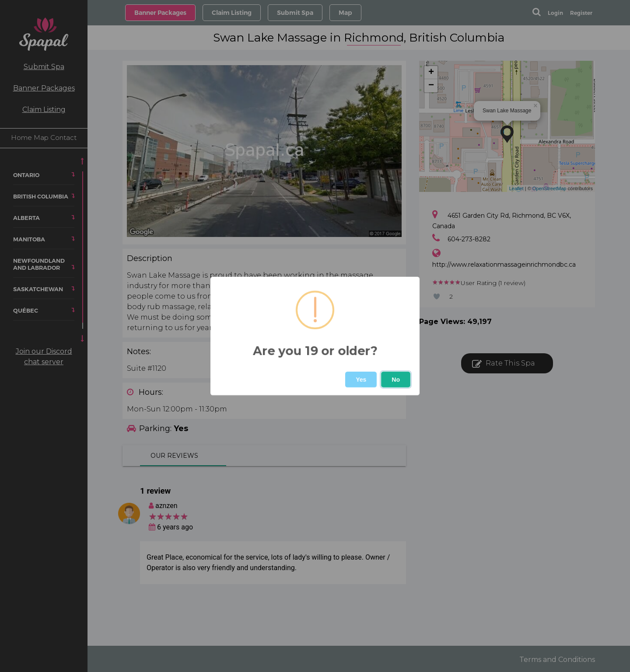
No (396, 380)
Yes (361, 380)
